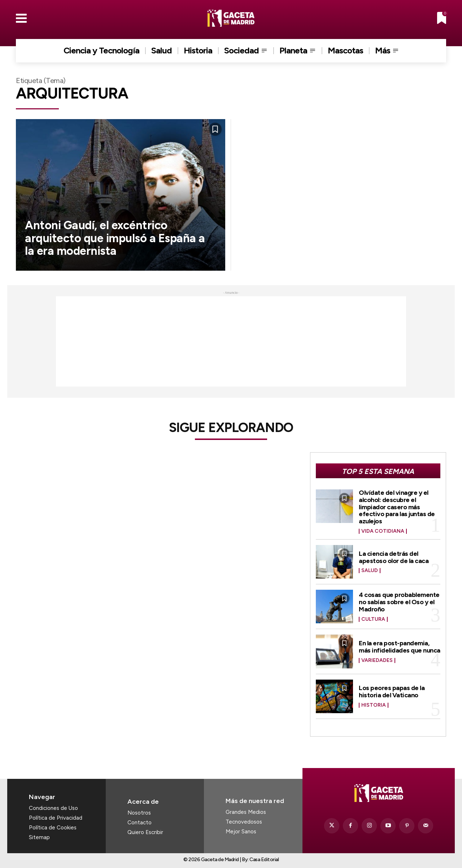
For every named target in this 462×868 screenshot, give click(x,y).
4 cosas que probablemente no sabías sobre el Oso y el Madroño (399, 602)
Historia (374, 705)
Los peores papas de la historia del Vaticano (392, 692)
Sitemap (39, 837)
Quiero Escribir (145, 832)
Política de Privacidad (56, 818)
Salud (370, 571)
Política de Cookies (53, 828)
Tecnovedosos (244, 822)
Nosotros (139, 813)
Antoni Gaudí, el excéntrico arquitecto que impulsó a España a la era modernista (115, 238)
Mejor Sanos (241, 832)
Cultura (373, 619)
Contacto (140, 823)
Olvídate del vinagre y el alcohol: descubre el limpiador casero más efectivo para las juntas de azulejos (397, 507)
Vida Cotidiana (383, 531)
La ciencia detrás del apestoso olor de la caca (394, 557)
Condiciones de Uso (53, 808)
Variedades (377, 660)
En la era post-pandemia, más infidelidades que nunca (400, 647)
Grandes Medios (246, 812)
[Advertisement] (231, 341)
